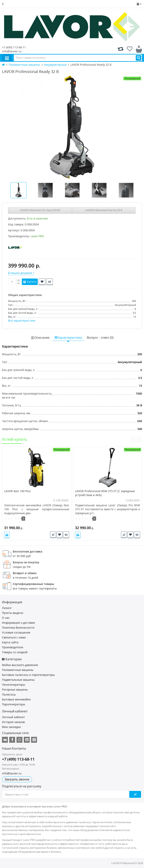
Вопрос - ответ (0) (100, 338)
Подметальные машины (18, 680)
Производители (13, 647)
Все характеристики (22, 321)
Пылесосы (9, 694)
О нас (6, 618)
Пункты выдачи (13, 613)
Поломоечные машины (18, 670)
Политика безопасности (18, 628)
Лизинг (7, 608)
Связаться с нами (14, 637)
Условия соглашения (16, 632)
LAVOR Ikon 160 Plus (17, 491)
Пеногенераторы (14, 685)
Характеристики (68, 338)
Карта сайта (10, 642)
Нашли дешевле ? (21, 273)
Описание (40, 338)
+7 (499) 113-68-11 (14, 47)
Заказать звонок (17, 779)
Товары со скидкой (15, 652)
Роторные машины (15, 690)
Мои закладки (11, 727)
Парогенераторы (14, 704)
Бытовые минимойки (16, 699)
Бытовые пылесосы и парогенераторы (28, 675)
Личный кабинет (13, 717)
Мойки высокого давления (20, 665)
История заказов (13, 722)
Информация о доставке (18, 623)
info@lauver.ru (12, 51)
